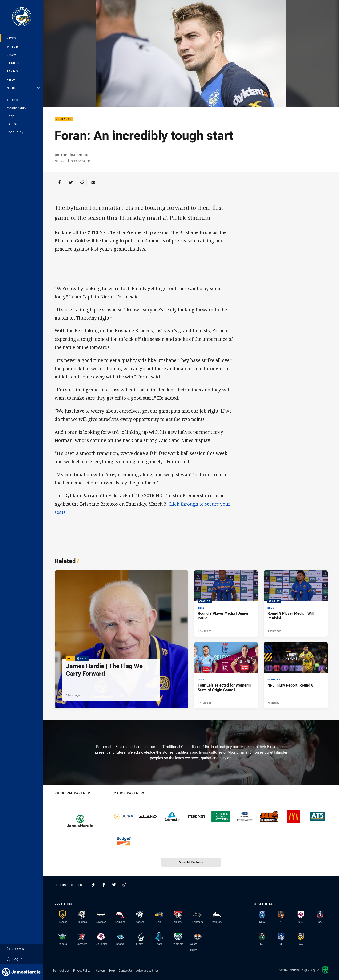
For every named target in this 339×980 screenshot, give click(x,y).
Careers (101, 970)
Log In (15, 959)
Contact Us (126, 970)
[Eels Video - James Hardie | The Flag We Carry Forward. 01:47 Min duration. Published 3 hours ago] (121, 639)
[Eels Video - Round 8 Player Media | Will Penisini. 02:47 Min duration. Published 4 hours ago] (296, 604)
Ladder (13, 63)
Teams (13, 71)
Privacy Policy (82, 970)
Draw (12, 55)
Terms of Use (61, 970)
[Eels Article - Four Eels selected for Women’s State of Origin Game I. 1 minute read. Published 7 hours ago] (226, 675)
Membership (16, 108)
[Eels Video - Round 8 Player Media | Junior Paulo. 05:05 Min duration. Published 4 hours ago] (226, 604)
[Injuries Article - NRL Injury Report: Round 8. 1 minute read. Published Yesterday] (296, 675)
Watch (13, 47)
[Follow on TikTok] (93, 885)
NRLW (11, 79)
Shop (10, 116)
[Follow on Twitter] (114, 885)
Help (112, 970)
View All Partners (191, 862)
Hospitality (15, 132)
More (23, 88)
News (12, 38)
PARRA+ (13, 124)
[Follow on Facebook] (104, 885)
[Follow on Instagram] (124, 885)
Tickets (12, 100)
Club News (64, 119)
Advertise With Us (147, 970)
